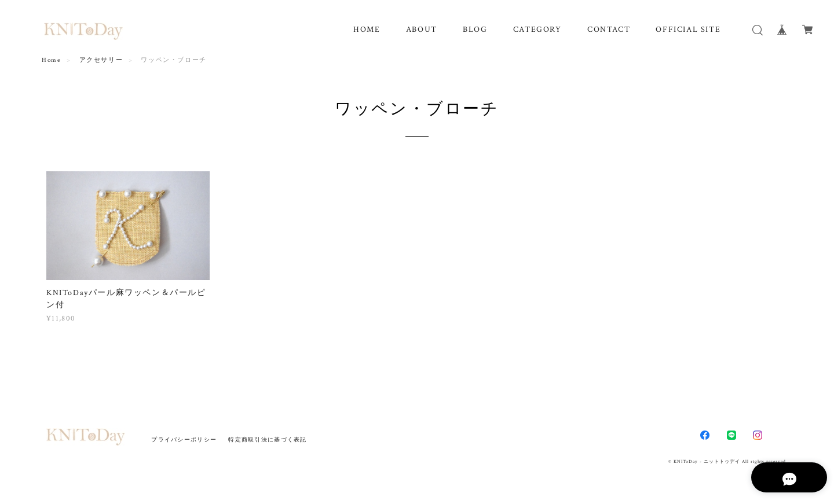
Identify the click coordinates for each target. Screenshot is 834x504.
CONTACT (609, 30)
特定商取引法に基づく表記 (267, 439)
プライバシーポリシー (184, 439)
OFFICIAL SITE (688, 30)
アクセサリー (101, 60)
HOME (367, 30)
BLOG (475, 30)
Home (51, 60)
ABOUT (422, 30)
